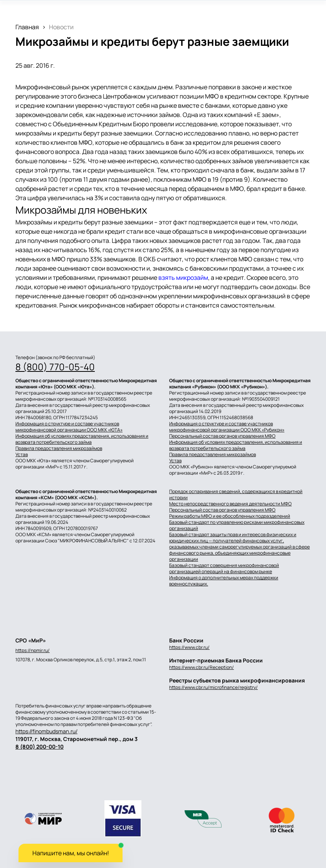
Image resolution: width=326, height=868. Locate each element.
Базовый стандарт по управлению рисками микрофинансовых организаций (237, 525)
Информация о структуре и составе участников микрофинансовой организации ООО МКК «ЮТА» (69, 427)
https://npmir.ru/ (33, 651)
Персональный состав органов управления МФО (222, 436)
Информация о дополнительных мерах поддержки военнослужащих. (224, 581)
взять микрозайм (183, 278)
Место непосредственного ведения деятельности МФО (230, 504)
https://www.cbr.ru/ (189, 647)
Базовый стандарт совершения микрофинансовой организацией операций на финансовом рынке (224, 569)
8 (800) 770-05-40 (55, 367)
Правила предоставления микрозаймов (59, 448)
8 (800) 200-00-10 (39, 747)
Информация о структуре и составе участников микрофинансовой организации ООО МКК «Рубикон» (227, 427)
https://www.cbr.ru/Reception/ (202, 667)
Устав (22, 455)
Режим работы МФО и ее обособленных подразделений (230, 516)
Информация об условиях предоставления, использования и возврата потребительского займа (82, 439)
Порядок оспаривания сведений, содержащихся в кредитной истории (236, 495)
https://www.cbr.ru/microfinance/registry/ (213, 687)
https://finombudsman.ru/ (46, 731)
